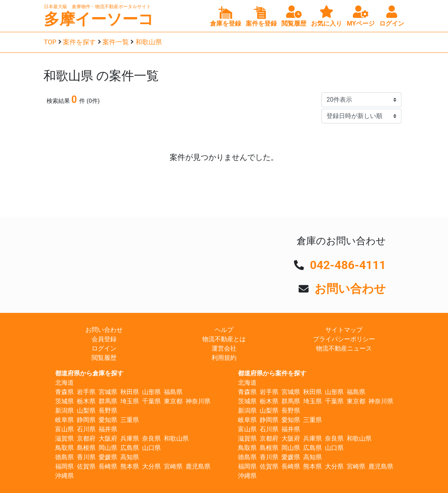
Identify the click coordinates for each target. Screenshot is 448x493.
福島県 (173, 392)
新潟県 (64, 411)
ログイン (104, 348)
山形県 (151, 392)
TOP (50, 42)
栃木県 (86, 401)
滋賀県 (64, 438)
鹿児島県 (198, 466)
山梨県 (86, 411)
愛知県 (108, 420)
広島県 (130, 448)
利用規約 (224, 358)
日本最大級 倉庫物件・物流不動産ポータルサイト (97, 7)
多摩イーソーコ (99, 19)
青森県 (64, 392)
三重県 (130, 420)
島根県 (86, 448)
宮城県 (108, 392)
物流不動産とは (224, 339)
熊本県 (130, 466)
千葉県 (151, 401)
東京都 (173, 401)
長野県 (108, 411)
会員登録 (104, 339)
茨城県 (64, 401)
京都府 (86, 438)
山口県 (151, 448)
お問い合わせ (350, 289)
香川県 (86, 457)
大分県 (151, 466)
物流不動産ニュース (344, 348)
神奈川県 (198, 401)
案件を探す (79, 42)
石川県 (86, 429)
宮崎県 (173, 466)
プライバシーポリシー (344, 339)
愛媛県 (108, 457)
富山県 (64, 429)
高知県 (130, 457)
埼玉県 (130, 401)
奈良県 (151, 438)
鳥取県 (64, 448)
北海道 (64, 383)
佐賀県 (86, 466)
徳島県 (64, 457)
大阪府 (108, 438)
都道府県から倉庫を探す (89, 373)
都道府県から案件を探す (272, 373)
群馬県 (108, 401)
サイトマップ (344, 330)
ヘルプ (224, 330)
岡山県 (108, 448)
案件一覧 (116, 42)
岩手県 (86, 392)
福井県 (108, 429)
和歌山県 (149, 42)
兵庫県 (130, 438)
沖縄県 (64, 476)
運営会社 (224, 348)
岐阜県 (64, 420)
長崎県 (108, 466)
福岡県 (64, 466)
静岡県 (86, 420)
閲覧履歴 (104, 358)
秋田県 (130, 392)
